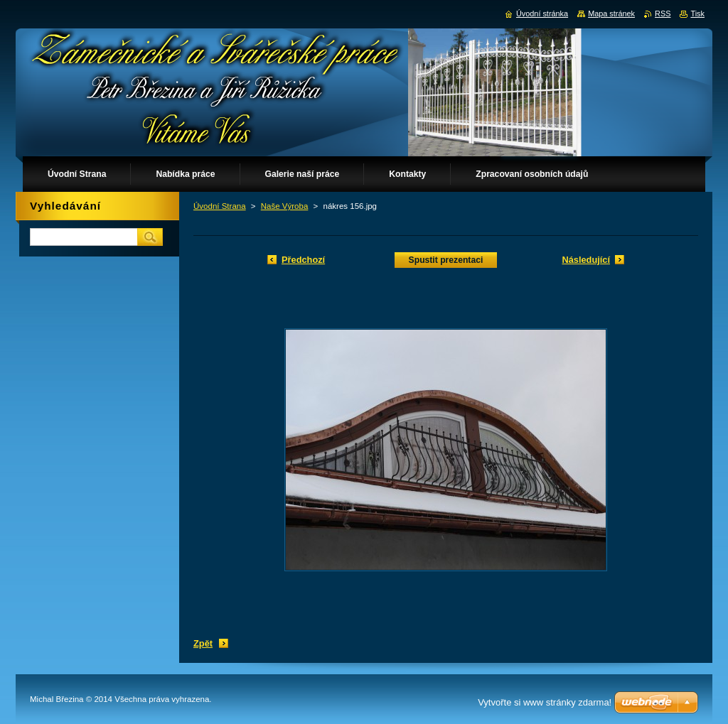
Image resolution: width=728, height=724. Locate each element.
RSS (663, 13)
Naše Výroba (285, 206)
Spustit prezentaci (446, 260)
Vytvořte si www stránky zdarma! (545, 702)
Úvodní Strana (220, 206)
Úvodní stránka (542, 13)
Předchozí (303, 260)
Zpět (203, 643)
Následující (586, 260)
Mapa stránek (611, 13)
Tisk (697, 13)
